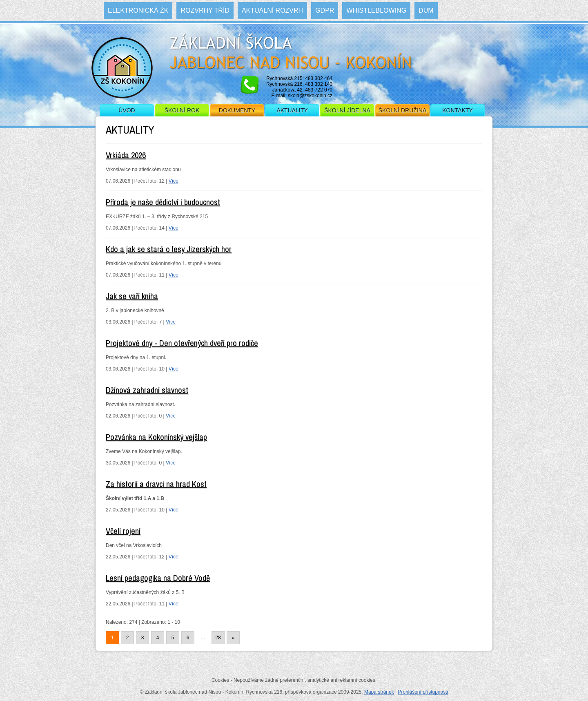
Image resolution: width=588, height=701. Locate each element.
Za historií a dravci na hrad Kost (156, 484)
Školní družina (402, 110)
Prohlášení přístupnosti (423, 692)
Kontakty (457, 110)
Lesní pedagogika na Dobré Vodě (158, 578)
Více (174, 181)
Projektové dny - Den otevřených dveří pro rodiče (182, 343)
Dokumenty (237, 110)
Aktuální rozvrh (272, 10)
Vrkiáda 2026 (126, 155)
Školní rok (182, 110)
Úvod (127, 110)
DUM (426, 10)
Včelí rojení (123, 531)
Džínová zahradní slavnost (147, 390)
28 (218, 638)
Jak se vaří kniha (132, 296)
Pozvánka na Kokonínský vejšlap (156, 437)
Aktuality (292, 110)
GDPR (325, 10)
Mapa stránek (379, 692)
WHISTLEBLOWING (376, 10)
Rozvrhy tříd (205, 10)
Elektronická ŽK (138, 10)
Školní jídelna (347, 110)
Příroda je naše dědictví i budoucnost (163, 202)
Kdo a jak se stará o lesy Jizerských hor (169, 249)
